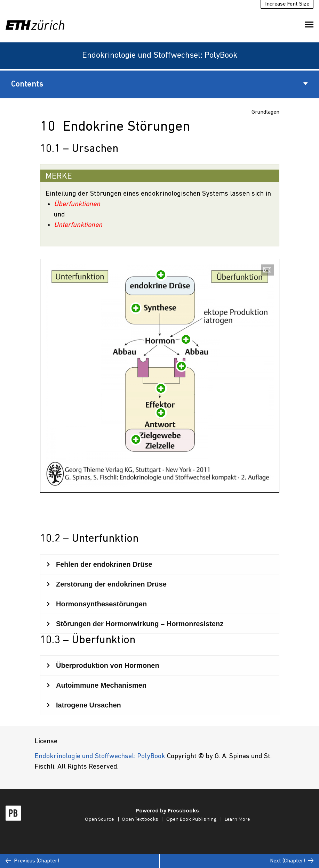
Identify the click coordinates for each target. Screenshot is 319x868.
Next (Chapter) (292, 861)
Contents (159, 84)
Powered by (168, 810)
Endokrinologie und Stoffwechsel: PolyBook (160, 56)
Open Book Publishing (191, 819)
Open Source (99, 819)
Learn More (237, 819)
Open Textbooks (140, 819)
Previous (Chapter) (32, 861)
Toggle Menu (309, 26)
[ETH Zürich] (38, 25)
